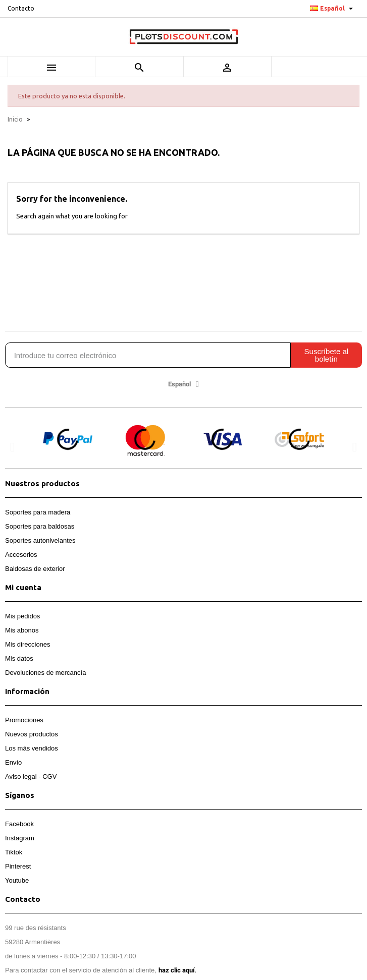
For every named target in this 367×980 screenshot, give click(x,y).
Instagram (20, 838)
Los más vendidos (32, 748)
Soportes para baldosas (40, 526)
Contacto (21, 8)
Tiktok (14, 852)
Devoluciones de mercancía (45, 673)
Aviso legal (21, 776)
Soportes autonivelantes (40, 540)
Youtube (17, 880)
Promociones (24, 720)
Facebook (19, 824)
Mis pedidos (22, 616)
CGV (49, 776)
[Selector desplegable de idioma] (333, 9)
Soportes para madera (38, 512)
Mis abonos (22, 630)
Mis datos (19, 658)
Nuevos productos (32, 734)
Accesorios (21, 555)
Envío (13, 762)
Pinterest (18, 866)
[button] (12, 447)
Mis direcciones (28, 644)
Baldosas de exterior (35, 569)
